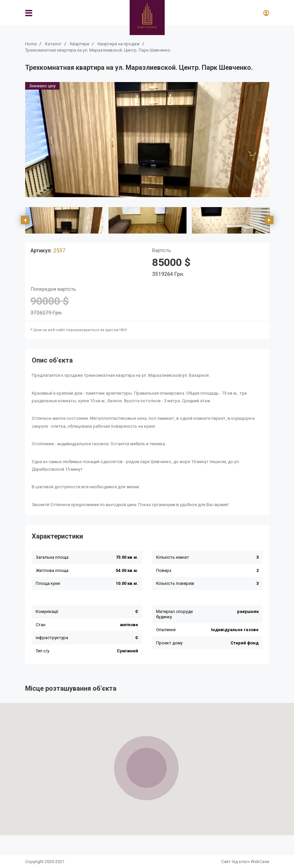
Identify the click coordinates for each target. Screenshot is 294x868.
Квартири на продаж (119, 44)
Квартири (80, 44)
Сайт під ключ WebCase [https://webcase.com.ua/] (245, 862)
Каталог (53, 44)
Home (31, 44)
